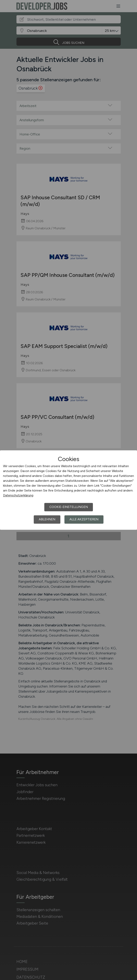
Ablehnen (47, 519)
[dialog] (68, 490)
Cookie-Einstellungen (69, 507)
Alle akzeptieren (84, 519)
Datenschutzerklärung (18, 495)
